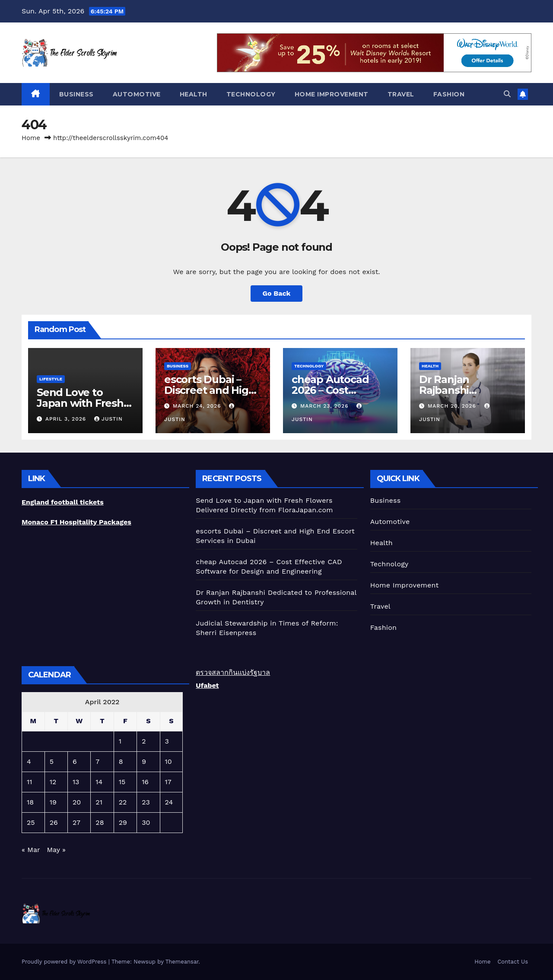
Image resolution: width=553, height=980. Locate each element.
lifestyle (51, 379)
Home (31, 138)
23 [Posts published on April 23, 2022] (146, 802)
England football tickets (63, 502)
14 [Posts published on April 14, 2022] (99, 782)
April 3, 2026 (67, 419)
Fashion (449, 94)
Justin (108, 419)
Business (76, 94)
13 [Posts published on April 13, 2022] (76, 782)
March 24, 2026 (198, 406)
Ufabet (207, 685)
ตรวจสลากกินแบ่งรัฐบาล (233, 672)
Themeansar (182, 962)
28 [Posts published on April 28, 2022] (100, 822)
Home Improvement (332, 94)
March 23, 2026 (325, 406)
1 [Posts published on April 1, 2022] (120, 741)
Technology (251, 94)
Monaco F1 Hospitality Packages (76, 522)
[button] (507, 94)
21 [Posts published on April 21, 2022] (99, 802)
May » (56, 850)
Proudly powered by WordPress (65, 962)
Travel (401, 94)
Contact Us (513, 962)
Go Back (277, 293)
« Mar (31, 850)
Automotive (137, 94)
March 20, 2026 (453, 406)
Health (194, 94)
